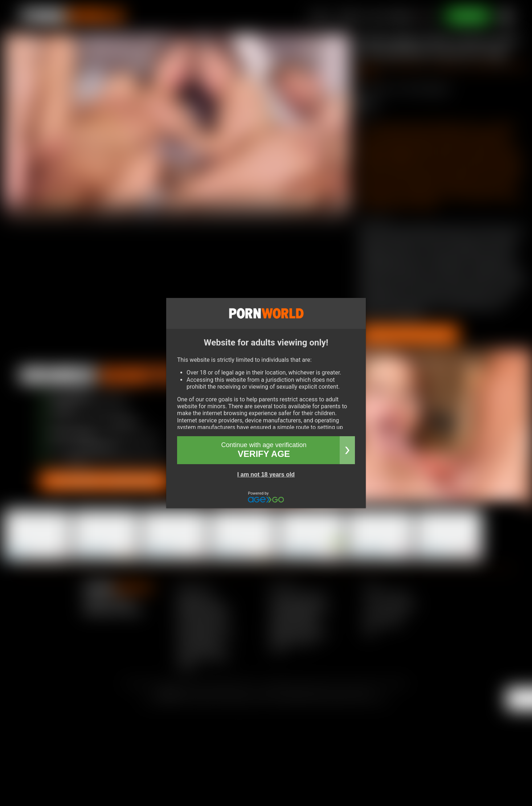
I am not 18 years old (266, 474)
